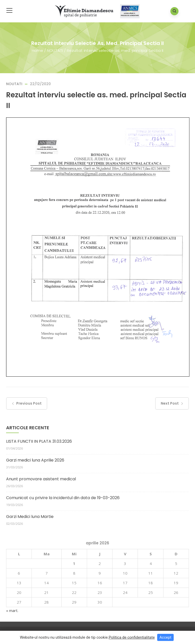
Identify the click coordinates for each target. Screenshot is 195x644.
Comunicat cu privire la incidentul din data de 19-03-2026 (63, 498)
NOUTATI (55, 50)
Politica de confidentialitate (132, 637)
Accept (165, 637)
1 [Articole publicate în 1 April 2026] (74, 563)
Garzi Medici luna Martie (30, 517)
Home (37, 50)
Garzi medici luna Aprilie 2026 (35, 460)
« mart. (12, 610)
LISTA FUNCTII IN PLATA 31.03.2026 (39, 441)
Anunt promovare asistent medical (41, 479)
